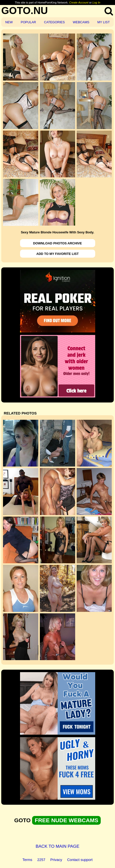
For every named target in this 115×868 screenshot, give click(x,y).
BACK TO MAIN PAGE (57, 846)
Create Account (79, 3)
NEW (9, 22)
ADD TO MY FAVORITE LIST (57, 254)
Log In (96, 3)
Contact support (80, 860)
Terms (27, 860)
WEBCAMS (81, 22)
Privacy (56, 860)
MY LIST (103, 22)
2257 (41, 860)
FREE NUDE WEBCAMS (66, 820)
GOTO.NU (25, 11)
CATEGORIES (54, 22)
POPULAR (28, 22)
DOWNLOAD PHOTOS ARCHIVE (57, 243)
